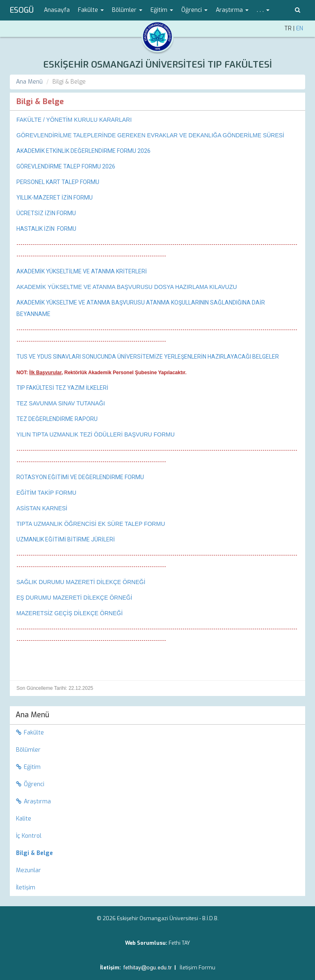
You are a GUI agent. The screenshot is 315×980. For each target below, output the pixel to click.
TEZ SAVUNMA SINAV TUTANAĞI (61, 403)
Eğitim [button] (162, 10)
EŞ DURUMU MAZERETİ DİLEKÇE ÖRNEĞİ (74, 598)
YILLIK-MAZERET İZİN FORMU (55, 198)
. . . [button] (263, 10)
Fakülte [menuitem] (30, 733)
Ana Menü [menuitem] (32, 715)
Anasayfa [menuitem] (57, 10)
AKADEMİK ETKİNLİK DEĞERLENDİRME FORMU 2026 (83, 151)
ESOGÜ (22, 10)
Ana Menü (29, 82)
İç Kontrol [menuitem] (29, 836)
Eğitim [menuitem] (28, 767)
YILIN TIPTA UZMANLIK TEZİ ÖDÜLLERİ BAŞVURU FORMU (96, 434)
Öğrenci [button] (194, 10)
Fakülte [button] (91, 10)
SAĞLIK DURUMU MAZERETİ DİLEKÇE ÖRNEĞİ (81, 582)
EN (300, 28)
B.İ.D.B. (210, 918)
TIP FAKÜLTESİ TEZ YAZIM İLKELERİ (62, 388)
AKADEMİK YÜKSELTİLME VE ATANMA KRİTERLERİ (82, 271)
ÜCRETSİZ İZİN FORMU (46, 213)
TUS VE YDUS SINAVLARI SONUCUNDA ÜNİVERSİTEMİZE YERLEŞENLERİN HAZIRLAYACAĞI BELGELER (148, 357)
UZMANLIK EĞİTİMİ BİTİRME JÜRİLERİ (66, 539)
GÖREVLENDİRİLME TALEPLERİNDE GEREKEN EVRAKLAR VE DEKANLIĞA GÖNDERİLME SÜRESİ (150, 135)
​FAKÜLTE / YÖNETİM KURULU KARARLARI (74, 120)
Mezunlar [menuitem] (29, 870)
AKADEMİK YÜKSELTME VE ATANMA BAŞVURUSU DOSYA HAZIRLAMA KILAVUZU (127, 287)
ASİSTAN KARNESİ (42, 508)
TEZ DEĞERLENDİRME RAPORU (57, 419)
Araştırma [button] (232, 10)
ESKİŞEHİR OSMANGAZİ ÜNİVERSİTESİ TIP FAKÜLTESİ (157, 65)
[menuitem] (157, 853)
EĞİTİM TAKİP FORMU (46, 493)
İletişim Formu (197, 967)
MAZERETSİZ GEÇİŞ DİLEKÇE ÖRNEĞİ (70, 613)
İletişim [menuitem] (26, 888)
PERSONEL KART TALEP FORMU (58, 182)
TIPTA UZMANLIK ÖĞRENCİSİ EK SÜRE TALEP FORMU (91, 524)
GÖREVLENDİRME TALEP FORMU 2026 (66, 166)
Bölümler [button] (127, 10)
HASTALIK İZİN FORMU (46, 229)
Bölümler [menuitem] (28, 750)
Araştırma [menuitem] (33, 802)
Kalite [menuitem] (24, 819)
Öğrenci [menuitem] (30, 784)
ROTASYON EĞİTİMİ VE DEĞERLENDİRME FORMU (80, 477)
